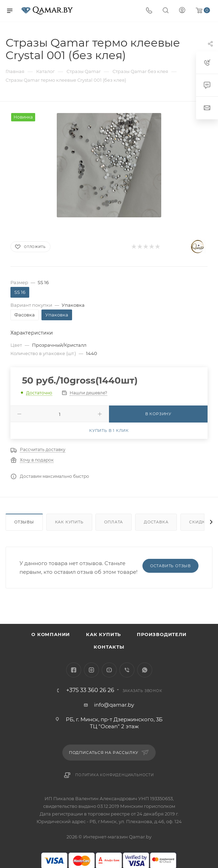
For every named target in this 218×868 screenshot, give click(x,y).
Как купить (69, 522)
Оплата (114, 522)
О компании (51, 634)
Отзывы (24, 522)
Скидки (199, 522)
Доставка (156, 522)
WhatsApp (145, 670)
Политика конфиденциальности (115, 775)
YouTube (109, 670)
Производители (162, 634)
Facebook (74, 670)
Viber (127, 670)
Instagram (91, 670)
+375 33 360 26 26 (90, 690)
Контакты (109, 647)
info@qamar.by (114, 705)
